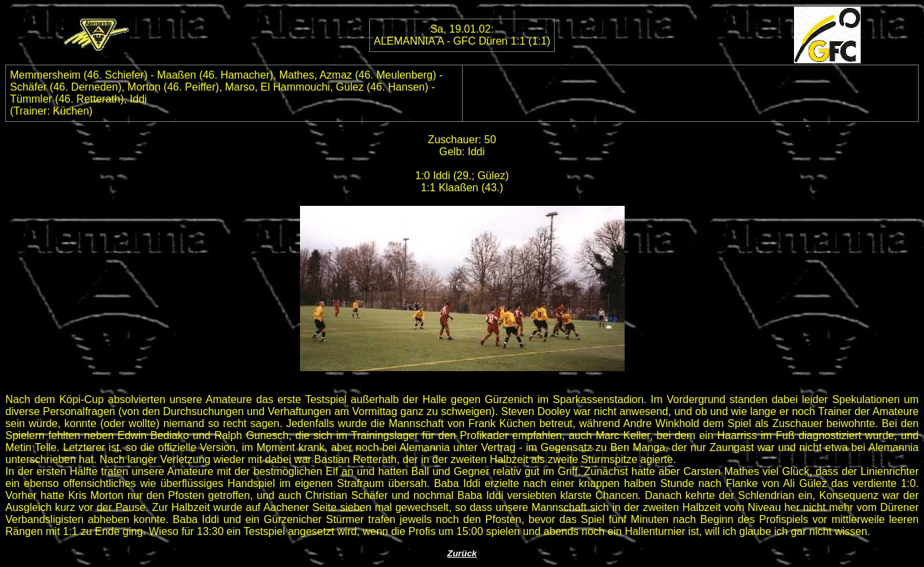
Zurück (462, 553)
